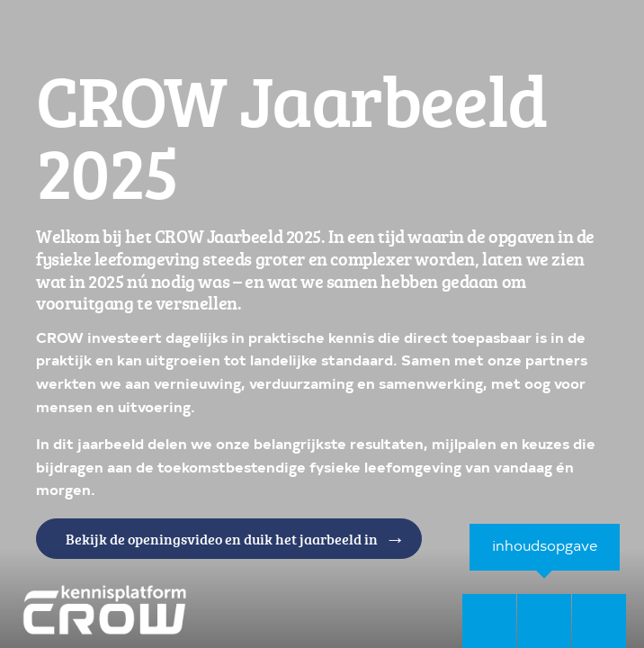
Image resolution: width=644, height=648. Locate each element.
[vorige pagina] (489, 621)
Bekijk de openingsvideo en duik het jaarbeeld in (221, 543)
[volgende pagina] (599, 621)
